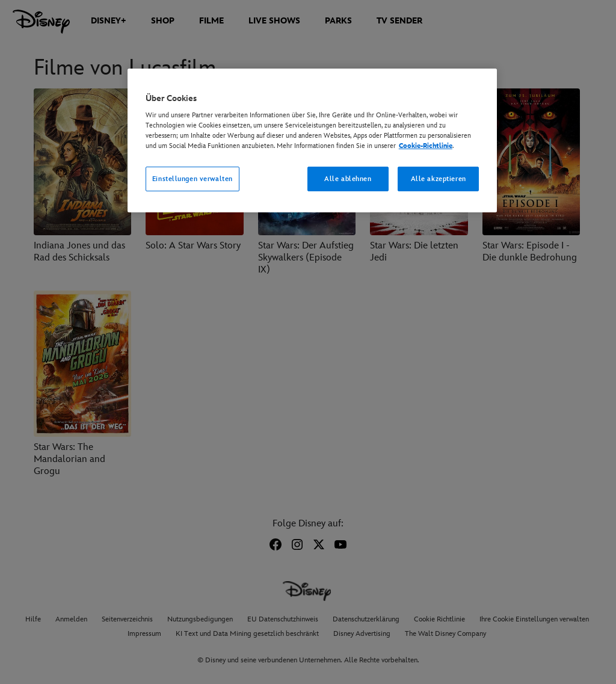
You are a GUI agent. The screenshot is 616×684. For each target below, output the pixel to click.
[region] (312, 141)
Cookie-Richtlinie (426, 146)
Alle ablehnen (348, 179)
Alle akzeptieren (439, 179)
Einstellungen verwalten (192, 179)
